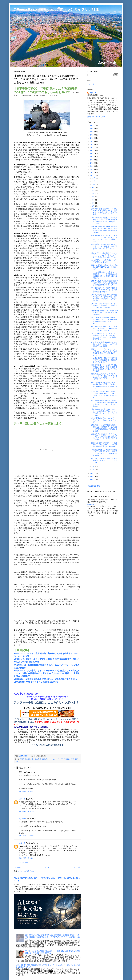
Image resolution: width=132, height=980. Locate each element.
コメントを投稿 (22, 863)
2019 (92, 147)
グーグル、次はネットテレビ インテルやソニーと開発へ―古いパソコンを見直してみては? (104, 306)
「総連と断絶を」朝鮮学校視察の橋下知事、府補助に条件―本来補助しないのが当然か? (104, 360)
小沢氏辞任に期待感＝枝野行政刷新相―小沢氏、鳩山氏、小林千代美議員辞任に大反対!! (104, 344)
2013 (92, 166)
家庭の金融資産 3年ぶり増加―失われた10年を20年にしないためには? (105, 267)
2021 (92, 141)
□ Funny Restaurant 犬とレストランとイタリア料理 (56, 9)
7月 (93, 194)
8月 (93, 191)
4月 (93, 203)
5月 (93, 200)
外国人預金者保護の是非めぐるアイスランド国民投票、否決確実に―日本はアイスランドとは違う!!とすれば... (105, 403)
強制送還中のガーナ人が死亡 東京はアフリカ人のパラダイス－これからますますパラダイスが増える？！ (104, 238)
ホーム (47, 867)
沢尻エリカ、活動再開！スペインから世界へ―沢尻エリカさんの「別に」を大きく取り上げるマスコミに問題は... (104, 437)
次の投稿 (18, 867)
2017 (92, 154)
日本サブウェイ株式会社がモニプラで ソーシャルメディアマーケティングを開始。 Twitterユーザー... (104, 255)
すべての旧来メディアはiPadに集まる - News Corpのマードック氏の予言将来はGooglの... (104, 290)
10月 (94, 184)
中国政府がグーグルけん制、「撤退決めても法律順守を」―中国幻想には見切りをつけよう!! (104, 328)
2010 (92, 175)
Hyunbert (22, 819)
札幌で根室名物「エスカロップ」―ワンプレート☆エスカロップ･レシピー (105, 420)
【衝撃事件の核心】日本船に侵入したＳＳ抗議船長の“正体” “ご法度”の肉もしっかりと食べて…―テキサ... (104, 412)
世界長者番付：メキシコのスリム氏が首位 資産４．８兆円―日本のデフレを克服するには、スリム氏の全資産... (104, 368)
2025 (92, 129)
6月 (93, 197)
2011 (92, 172)
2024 (92, 132)
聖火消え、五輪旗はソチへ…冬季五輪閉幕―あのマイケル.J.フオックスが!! (104, 461)
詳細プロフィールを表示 (96, 117)
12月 (94, 178)
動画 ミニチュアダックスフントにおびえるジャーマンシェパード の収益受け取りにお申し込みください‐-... (104, 352)
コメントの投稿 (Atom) (26, 871)
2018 (92, 151)
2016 (92, 157)
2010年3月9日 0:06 (26, 858)
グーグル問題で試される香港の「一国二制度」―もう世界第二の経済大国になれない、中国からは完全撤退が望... (104, 275)
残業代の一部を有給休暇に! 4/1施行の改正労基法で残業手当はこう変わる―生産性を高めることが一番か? (104, 212)
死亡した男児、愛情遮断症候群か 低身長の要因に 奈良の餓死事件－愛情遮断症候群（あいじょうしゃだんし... (104, 320)
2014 (92, 163)
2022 (92, 138)
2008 (92, 476)
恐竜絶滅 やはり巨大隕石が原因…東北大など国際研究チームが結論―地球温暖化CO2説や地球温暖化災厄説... (104, 428)
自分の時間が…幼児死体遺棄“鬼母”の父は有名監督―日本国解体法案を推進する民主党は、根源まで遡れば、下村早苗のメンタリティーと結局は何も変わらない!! (52, 937)
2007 (92, 480)
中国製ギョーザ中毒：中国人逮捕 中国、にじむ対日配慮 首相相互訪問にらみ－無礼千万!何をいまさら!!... (104, 247)
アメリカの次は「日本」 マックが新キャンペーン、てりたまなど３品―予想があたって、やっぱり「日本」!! (104, 221)
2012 (92, 169)
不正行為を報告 (94, 486)
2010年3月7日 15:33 (26, 792)
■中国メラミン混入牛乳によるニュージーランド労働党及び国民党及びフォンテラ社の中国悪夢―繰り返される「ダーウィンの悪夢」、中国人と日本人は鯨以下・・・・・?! (47, 673)
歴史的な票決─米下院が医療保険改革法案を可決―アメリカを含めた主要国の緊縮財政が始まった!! (105, 283)
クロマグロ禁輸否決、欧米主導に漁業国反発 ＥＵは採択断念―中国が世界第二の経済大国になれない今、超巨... (104, 298)
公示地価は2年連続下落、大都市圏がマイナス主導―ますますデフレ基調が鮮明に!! (105, 313)
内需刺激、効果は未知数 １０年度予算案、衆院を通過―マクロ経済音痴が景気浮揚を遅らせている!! (104, 445)
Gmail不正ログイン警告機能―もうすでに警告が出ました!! (105, 261)
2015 (92, 160)
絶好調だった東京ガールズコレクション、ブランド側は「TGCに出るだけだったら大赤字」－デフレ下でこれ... (104, 377)
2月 (93, 466)
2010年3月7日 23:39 (26, 836)
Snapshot (91, 504)
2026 (92, 126)
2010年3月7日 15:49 (26, 812)
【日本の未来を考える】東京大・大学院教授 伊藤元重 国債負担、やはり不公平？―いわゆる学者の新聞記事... (104, 336)
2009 (92, 473)
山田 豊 (22, 799)
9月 (93, 187)
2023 (92, 135)
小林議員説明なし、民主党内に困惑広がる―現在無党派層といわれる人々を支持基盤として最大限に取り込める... (104, 453)
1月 (93, 469)
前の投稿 (77, 867)
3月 (93, 206)
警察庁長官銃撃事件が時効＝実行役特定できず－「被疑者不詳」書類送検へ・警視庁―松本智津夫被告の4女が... (104, 229)
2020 (92, 144)
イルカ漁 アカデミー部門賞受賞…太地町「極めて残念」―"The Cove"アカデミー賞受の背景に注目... (104, 394)
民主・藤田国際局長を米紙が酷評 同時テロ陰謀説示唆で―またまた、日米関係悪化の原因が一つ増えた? (104, 386)
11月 (94, 181)
